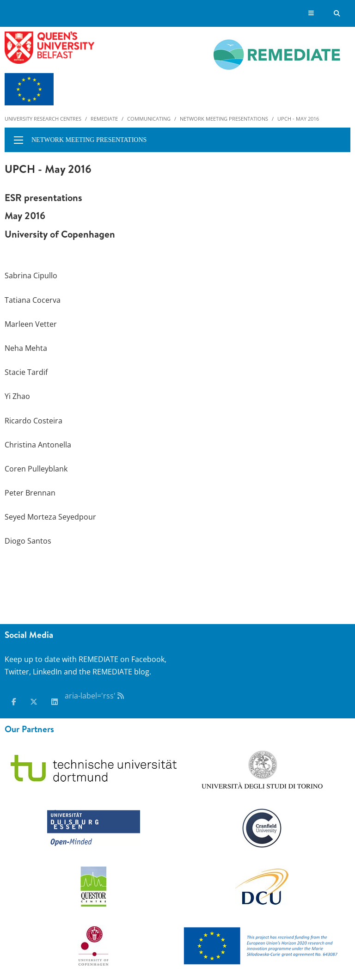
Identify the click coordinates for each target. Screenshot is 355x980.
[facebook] (14, 702)
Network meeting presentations (224, 119)
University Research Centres (43, 119)
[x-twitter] (34, 702)
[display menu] (18, 140)
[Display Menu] (311, 14)
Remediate (104, 119)
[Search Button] (337, 13)
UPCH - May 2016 (298, 119)
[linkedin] (55, 702)
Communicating (149, 119)
